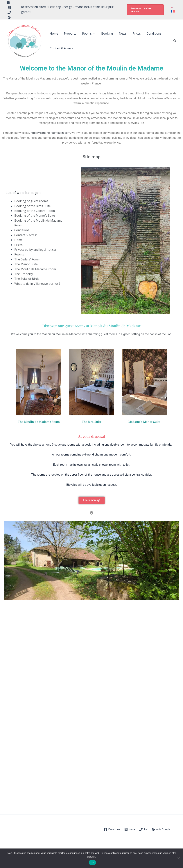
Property (70, 33)
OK (92, 863)
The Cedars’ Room (27, 259)
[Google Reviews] (9, 17)
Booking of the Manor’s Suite (35, 216)
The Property (24, 274)
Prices (137, 33)
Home (54, 33)
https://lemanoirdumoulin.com (50, 133)
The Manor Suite (26, 264)
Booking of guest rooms (31, 201)
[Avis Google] (161, 829)
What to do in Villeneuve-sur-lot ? (37, 284)
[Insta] (130, 829)
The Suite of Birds (27, 279)
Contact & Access (61, 48)
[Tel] (9, 13)
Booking (107, 33)
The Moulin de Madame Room (35, 269)
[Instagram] (9, 8)
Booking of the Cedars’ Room (35, 211)
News (123, 33)
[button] (140, 10)
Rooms (89, 33)
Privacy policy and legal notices (35, 250)
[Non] (178, 858)
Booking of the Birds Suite (33, 206)
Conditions (154, 33)
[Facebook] (8, 3)
